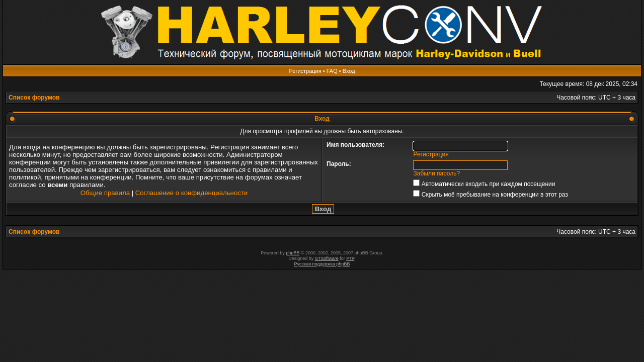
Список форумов (34, 98)
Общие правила (105, 193)
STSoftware (327, 258)
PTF (350, 258)
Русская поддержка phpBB (322, 264)
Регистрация (305, 71)
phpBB (293, 253)
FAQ (332, 71)
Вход (349, 71)
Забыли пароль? (437, 173)
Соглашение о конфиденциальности (191, 193)
